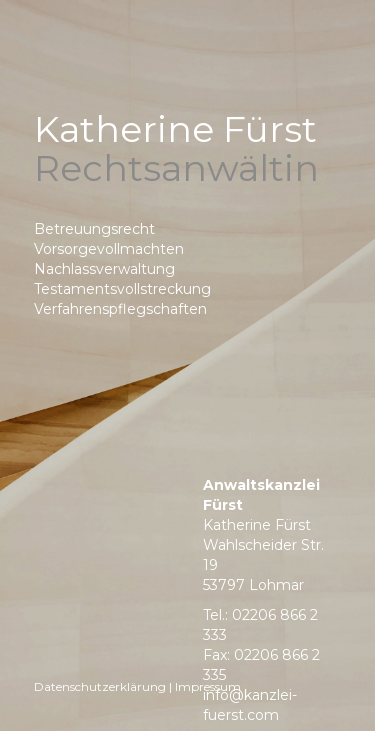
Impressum (208, 686)
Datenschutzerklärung (100, 686)
